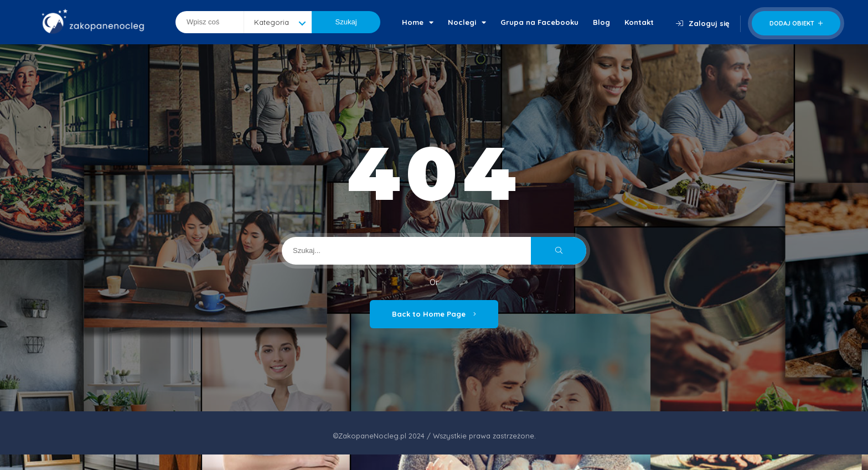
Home (418, 22)
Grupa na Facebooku (539, 22)
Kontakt (639, 22)
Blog (601, 22)
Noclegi (467, 22)
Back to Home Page (434, 314)
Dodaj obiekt (796, 23)
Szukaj (346, 22)
